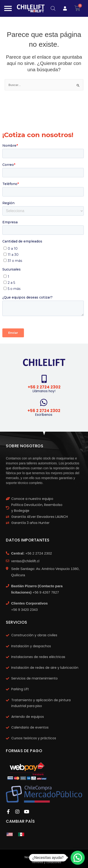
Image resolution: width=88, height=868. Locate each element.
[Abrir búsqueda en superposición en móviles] (53, 8)
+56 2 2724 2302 (44, 387)
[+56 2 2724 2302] (44, 379)
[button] (78, 858)
